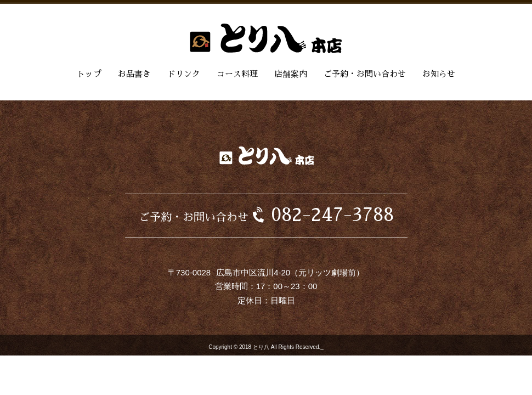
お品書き (134, 74)
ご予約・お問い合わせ (365, 74)
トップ (89, 74)
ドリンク (184, 74)
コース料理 (237, 74)
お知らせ (439, 74)
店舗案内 (291, 74)
